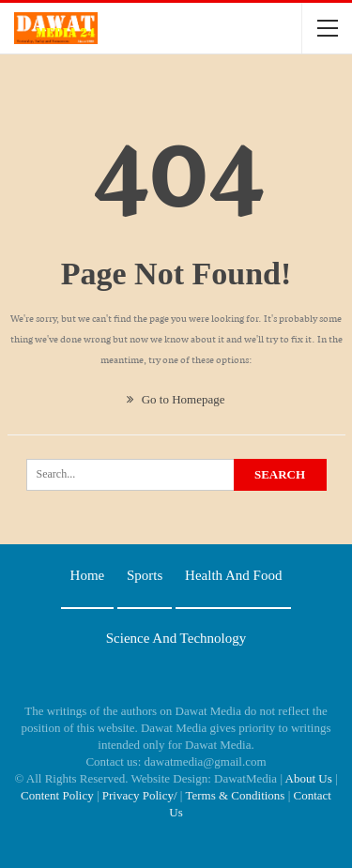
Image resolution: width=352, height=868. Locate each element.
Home (88, 575)
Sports (145, 575)
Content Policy (57, 795)
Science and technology (176, 638)
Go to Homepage (176, 399)
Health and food (233, 575)
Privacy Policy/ (140, 795)
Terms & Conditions (235, 795)
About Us (309, 778)
